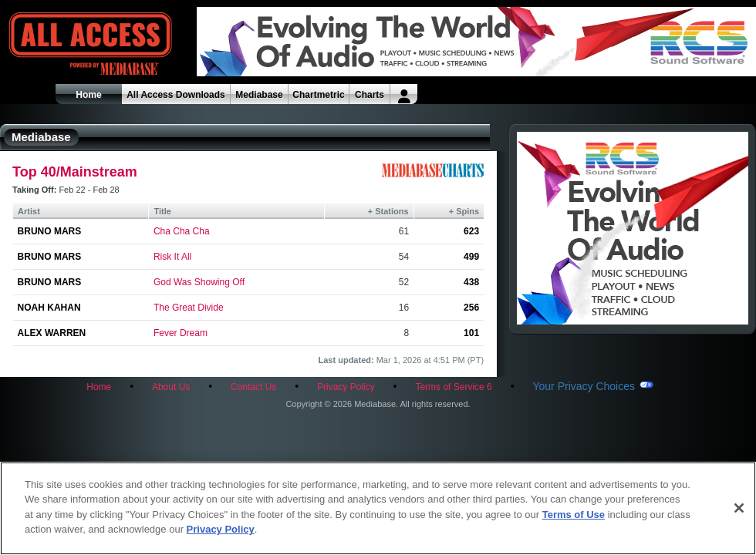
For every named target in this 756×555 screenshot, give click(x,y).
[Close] (739, 508)
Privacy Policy (346, 387)
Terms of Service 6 (453, 387)
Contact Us (253, 387)
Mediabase (259, 95)
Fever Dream (181, 333)
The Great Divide (189, 308)
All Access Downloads (176, 95)
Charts (370, 95)
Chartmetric (318, 95)
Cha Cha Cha (182, 231)
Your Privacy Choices (584, 386)
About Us (171, 387)
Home (88, 95)
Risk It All (172, 257)
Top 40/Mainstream (75, 172)
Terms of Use (574, 515)
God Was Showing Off (199, 282)
